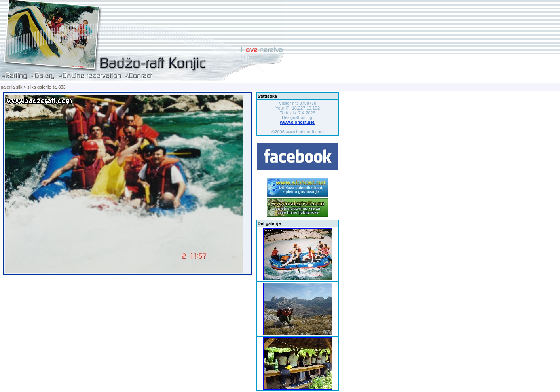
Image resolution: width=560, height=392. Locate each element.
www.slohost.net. (298, 122)
